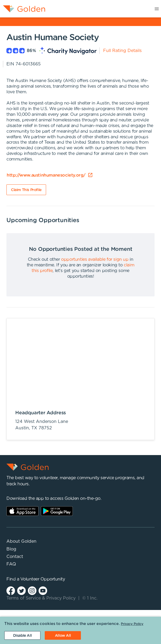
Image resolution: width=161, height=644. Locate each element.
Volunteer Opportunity (43, 579)
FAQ (11, 564)
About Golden (21, 541)
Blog (11, 549)
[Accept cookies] (63, 635)
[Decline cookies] (22, 635)
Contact (15, 557)
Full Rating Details (122, 51)
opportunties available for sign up (95, 259)
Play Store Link (57, 511)
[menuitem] (23, 9)
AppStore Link (23, 511)
